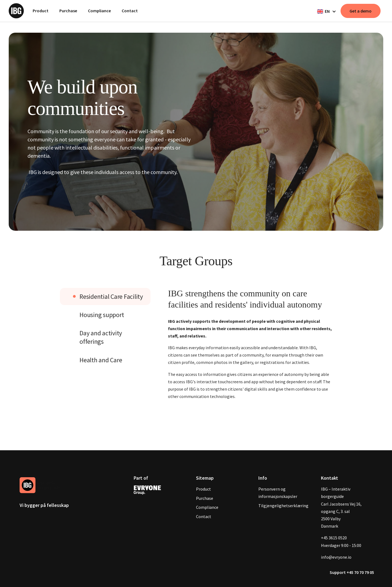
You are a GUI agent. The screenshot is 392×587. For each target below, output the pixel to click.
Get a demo (361, 11)
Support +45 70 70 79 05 (352, 572)
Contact (130, 11)
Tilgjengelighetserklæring (283, 506)
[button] (326, 11)
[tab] (105, 296)
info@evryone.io (336, 557)
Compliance (99, 11)
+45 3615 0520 (334, 538)
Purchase (68, 11)
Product (41, 11)
